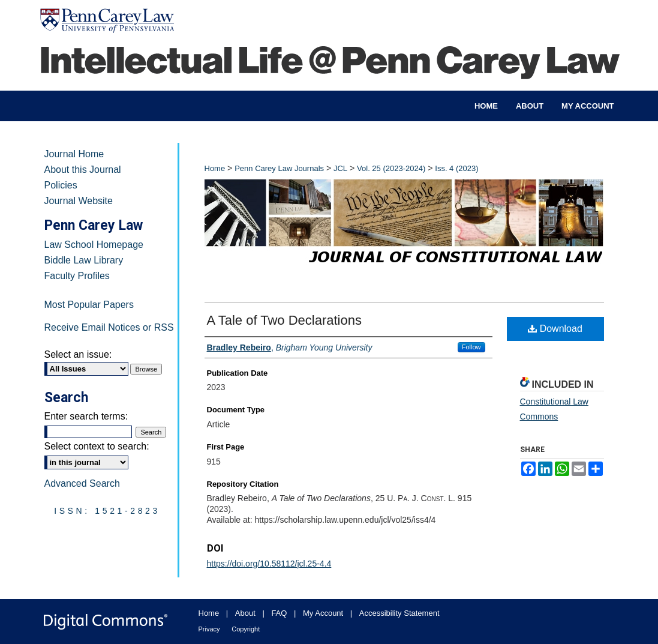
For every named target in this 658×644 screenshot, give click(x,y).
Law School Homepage (94, 245)
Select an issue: (78, 354)
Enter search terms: (86, 416)
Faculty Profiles (77, 276)
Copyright (246, 629)
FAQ (279, 613)
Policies (61, 185)
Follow (471, 347)
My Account (323, 613)
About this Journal (83, 170)
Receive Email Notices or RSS (109, 327)
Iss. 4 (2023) (456, 168)
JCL (340, 168)
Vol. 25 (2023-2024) (391, 168)
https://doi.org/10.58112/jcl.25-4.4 (269, 564)
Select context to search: (97, 446)
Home (215, 168)
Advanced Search (82, 483)
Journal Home (74, 154)
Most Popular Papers (89, 305)
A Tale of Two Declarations (284, 320)
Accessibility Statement (399, 613)
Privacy (209, 629)
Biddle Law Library (84, 260)
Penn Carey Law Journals (279, 168)
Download (555, 329)
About (245, 613)
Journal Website (79, 201)
